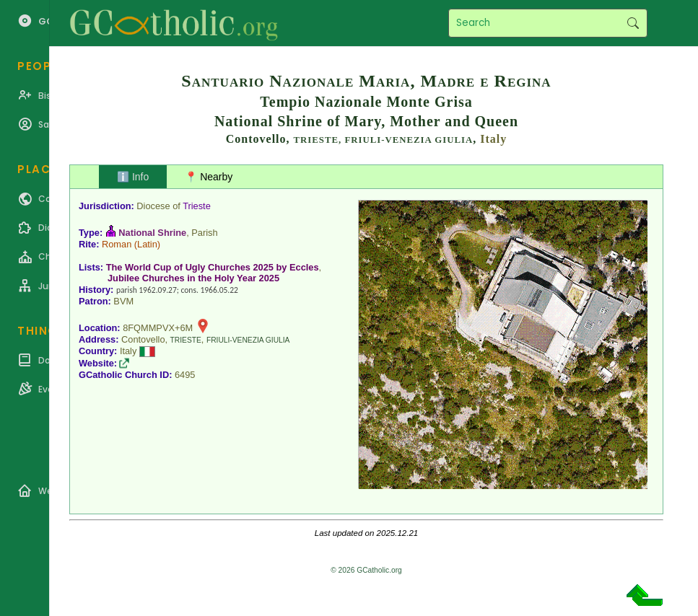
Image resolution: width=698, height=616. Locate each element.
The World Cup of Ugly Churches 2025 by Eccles (213, 267)
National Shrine (152, 233)
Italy (493, 139)
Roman (117, 244)
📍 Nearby (209, 177)
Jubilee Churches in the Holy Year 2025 (193, 278)
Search (633, 23)
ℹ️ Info (133, 177)
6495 (185, 375)
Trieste (197, 206)
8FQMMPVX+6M (158, 328)
